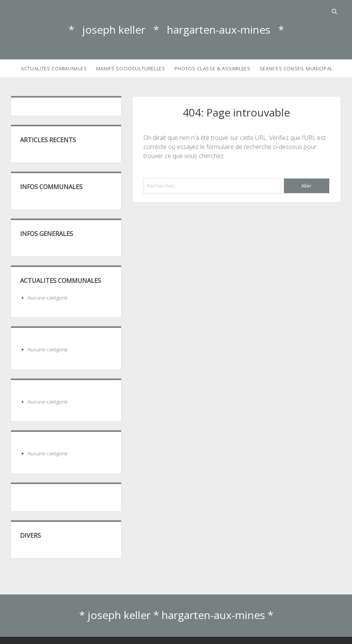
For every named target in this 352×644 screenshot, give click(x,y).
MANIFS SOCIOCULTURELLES (131, 68)
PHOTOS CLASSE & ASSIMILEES (213, 68)
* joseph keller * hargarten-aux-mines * (176, 29)
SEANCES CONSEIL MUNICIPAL (296, 68)
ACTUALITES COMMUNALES (54, 68)
